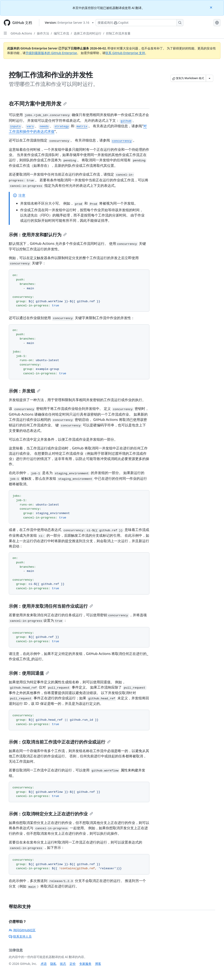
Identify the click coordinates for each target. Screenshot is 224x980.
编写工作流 (61, 33)
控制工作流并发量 (118, 33)
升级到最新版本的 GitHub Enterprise (51, 53)
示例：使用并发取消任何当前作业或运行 (51, 606)
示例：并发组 (25, 391)
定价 (73, 964)
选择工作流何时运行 (88, 33)
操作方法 (43, 33)
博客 (98, 964)
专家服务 (85, 964)
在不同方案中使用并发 (38, 103)
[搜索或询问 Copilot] (140, 23)
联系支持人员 (20, 936)
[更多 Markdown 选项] (210, 78)
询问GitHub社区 (22, 930)
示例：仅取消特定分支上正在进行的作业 (51, 814)
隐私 (53, 964)
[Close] (211, 7)
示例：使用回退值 (29, 673)
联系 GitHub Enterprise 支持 (125, 53)
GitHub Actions (21, 33)
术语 (44, 964)
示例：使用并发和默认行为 (38, 235)
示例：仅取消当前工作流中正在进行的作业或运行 (60, 742)
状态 (63, 964)
